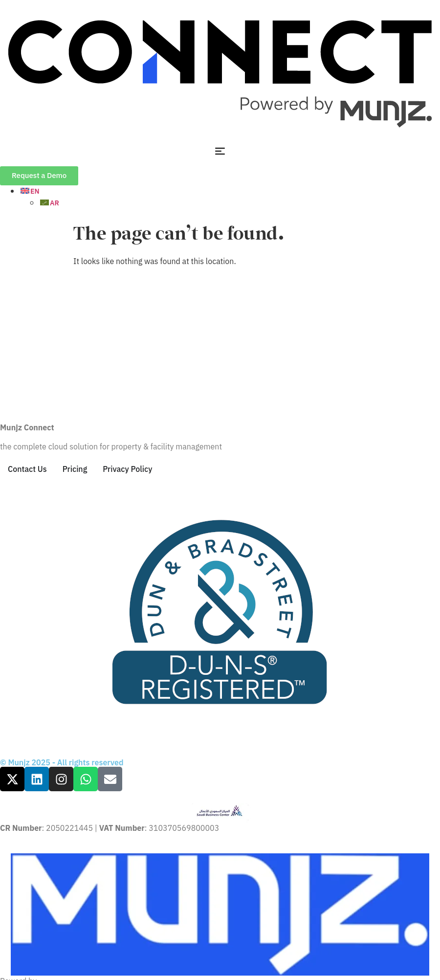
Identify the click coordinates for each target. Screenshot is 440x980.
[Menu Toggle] (220, 151)
